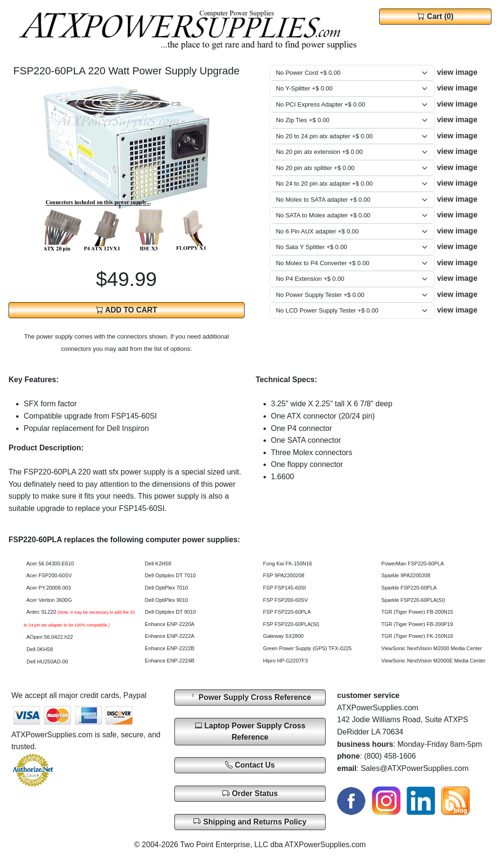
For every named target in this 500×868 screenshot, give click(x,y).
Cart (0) (435, 16)
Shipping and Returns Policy (250, 821)
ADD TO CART (127, 310)
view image (457, 72)
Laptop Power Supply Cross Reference (250, 731)
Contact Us (250, 765)
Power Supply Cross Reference (250, 697)
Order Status (250, 793)
